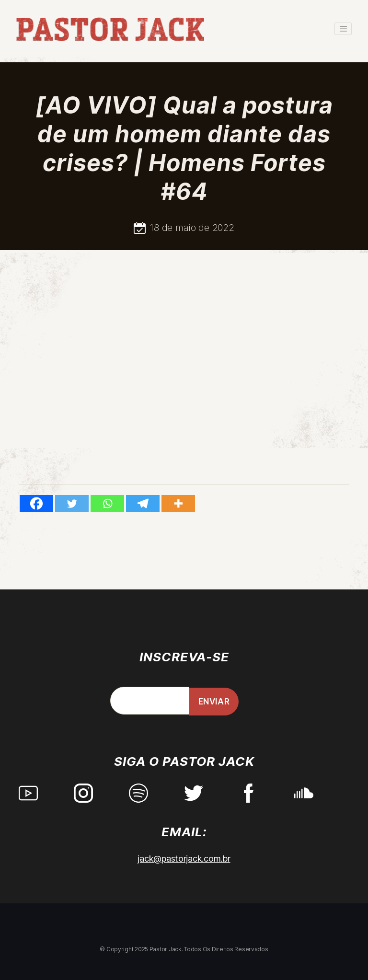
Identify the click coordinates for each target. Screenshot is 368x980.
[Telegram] (143, 503)
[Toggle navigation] (343, 29)
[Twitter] (72, 503)
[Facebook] (36, 503)
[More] (178, 503)
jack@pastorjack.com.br (184, 859)
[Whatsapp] (107, 503)
